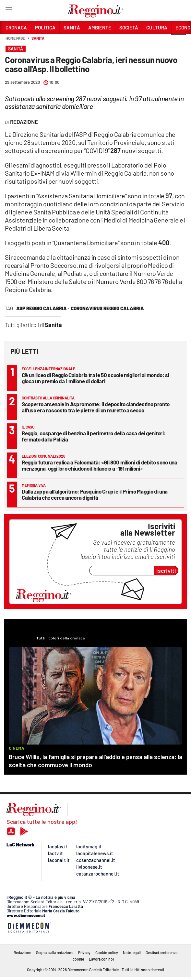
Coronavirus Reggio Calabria (107, 308)
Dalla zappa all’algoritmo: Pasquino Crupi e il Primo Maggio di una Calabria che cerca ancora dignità (95, 494)
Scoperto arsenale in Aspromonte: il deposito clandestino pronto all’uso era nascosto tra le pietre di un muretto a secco (96, 407)
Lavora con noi (101, 959)
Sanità (38, 38)
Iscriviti (166, 571)
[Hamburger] (9, 11)
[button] (179, 42)
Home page (15, 38)
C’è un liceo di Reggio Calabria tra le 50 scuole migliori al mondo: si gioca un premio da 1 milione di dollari (95, 378)
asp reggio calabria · (43, 308)
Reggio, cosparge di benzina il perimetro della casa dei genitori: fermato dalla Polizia (94, 436)
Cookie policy (107, 953)
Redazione (22, 953)
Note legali (132, 953)
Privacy (84, 953)
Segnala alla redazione (55, 953)
